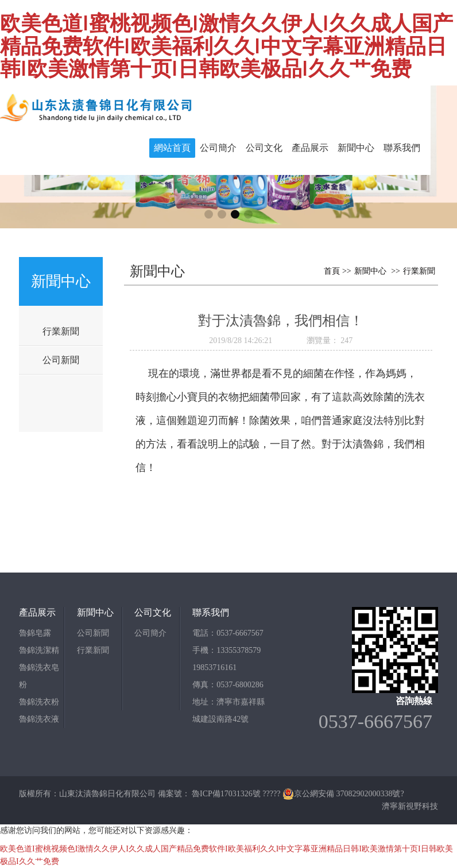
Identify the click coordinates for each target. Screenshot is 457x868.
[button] (209, 214)
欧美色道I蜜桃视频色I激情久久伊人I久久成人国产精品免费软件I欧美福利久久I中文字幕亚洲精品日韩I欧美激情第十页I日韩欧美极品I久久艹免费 (226, 45)
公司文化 (264, 148)
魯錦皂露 (35, 633)
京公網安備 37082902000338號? (343, 794)
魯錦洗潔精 (39, 650)
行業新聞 (61, 331)
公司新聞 (61, 360)
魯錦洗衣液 (39, 719)
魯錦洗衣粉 (39, 702)
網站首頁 (172, 148)
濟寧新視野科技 (410, 806)
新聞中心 (356, 148)
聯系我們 (402, 148)
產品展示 (310, 148)
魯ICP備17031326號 (226, 794)
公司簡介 (218, 148)
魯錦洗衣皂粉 (39, 676)
